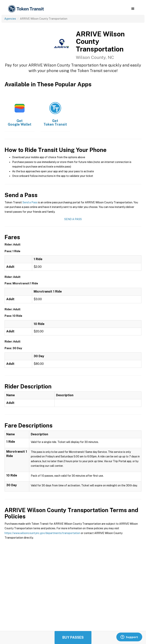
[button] (133, 9)
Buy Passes (73, 637)
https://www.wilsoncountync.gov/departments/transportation (42, 533)
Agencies (10, 19)
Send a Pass (30, 202)
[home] (27, 9)
